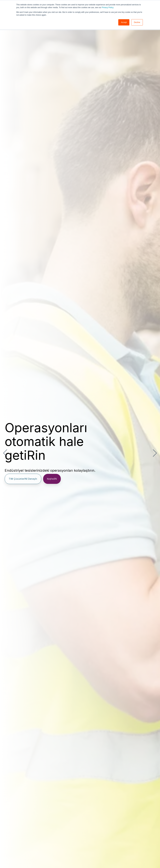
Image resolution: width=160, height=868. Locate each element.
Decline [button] (137, 22)
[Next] (154, 453)
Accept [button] (124, 22)
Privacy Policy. (108, 8)
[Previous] (6, 453)
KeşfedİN (52, 479)
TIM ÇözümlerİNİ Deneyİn (23, 479)
